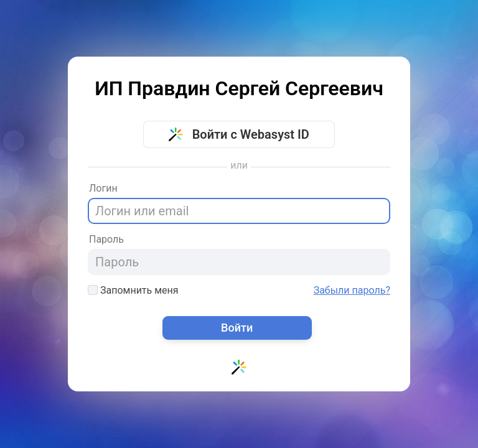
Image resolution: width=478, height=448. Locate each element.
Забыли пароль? (352, 291)
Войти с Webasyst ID (239, 134)
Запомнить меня (133, 290)
